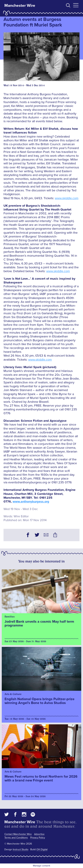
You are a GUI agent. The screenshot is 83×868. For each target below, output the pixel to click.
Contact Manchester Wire (18, 834)
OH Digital (42, 849)
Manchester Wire (20, 6)
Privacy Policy (38, 838)
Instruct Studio (21, 849)
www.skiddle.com (67, 198)
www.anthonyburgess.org (31, 501)
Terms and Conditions (16, 838)
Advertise (39, 834)
